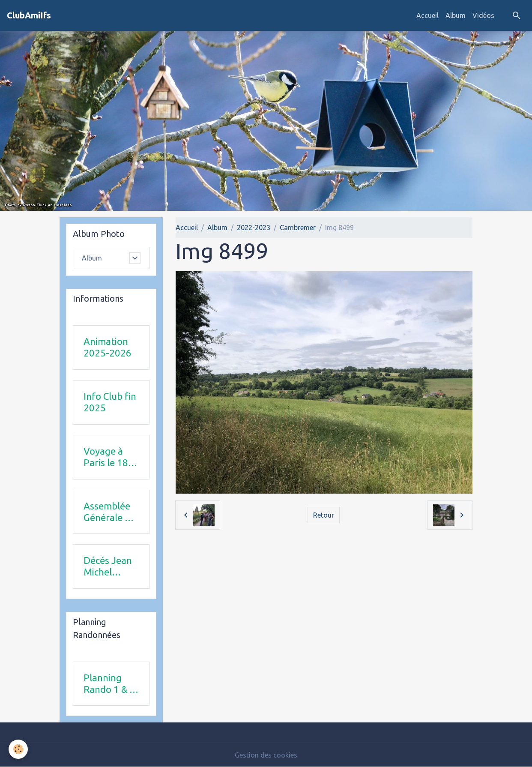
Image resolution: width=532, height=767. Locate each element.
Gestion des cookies (266, 755)
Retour (324, 515)
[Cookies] (18, 749)
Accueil (427, 15)
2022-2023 (254, 228)
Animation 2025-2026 (108, 347)
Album (456, 15)
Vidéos (483, 15)
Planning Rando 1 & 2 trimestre (109, 684)
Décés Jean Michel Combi (108, 566)
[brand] (29, 15)
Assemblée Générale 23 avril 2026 (110, 512)
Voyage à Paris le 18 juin (106, 457)
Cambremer (298, 228)
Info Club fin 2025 (110, 402)
